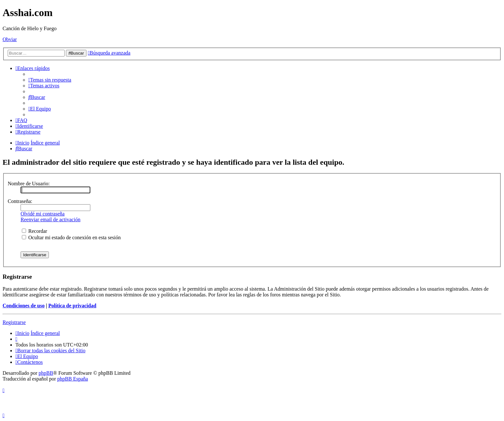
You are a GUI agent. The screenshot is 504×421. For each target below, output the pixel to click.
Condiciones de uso (24, 306)
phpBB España (73, 379)
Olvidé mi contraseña (43, 214)
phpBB (46, 373)
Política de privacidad (72, 306)
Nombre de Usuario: (29, 184)
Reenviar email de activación (50, 219)
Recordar (35, 231)
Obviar (10, 39)
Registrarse (14, 322)
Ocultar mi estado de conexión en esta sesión (71, 237)
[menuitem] (50, 80)
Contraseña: (20, 201)
